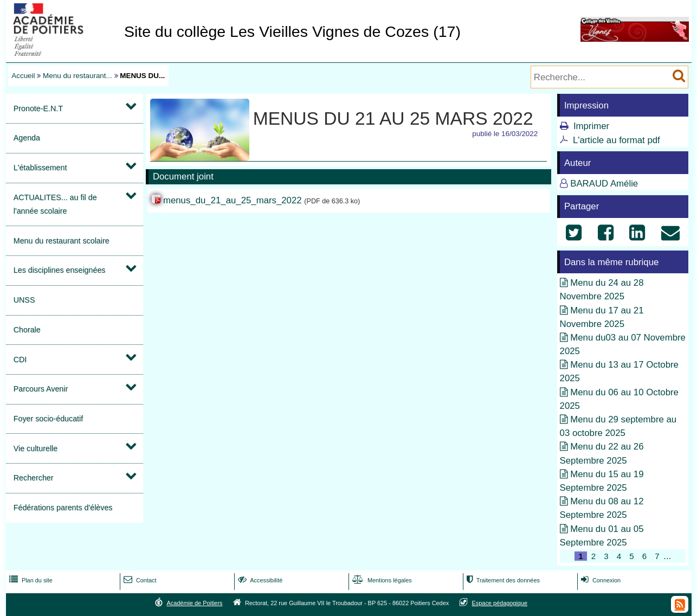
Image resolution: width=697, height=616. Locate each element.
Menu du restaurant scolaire (62, 241)
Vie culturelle (36, 448)
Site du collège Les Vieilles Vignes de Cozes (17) (292, 31)
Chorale (27, 330)
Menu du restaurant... (78, 76)
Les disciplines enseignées (60, 270)
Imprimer (591, 126)
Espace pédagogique (500, 603)
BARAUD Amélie (604, 184)
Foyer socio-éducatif (48, 419)
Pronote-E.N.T (38, 108)
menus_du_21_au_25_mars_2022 (233, 200)
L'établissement (40, 168)
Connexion (600, 580)
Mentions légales (381, 580)
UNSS (24, 300)
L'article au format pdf (617, 140)
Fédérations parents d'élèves (63, 508)
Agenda (27, 138)
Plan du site (30, 580)
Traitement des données (502, 580)
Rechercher (34, 478)
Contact (139, 580)
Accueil (23, 76)
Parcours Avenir (41, 389)
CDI (20, 360)
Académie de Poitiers (194, 603)
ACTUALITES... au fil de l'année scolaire (55, 204)
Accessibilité (259, 580)
